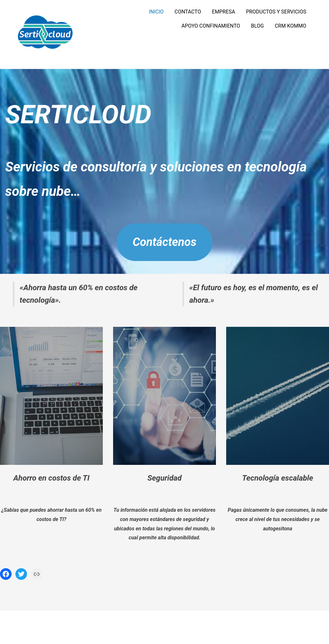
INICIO (156, 12)
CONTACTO (188, 12)
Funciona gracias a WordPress (145, 627)
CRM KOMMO (290, 26)
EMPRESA (224, 12)
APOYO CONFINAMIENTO (211, 26)
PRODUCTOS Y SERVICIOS (276, 12)
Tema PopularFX (201, 627)
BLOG (257, 26)
